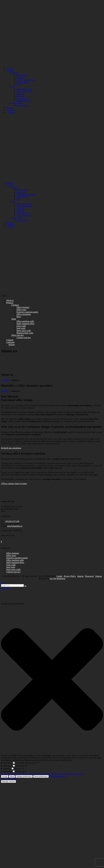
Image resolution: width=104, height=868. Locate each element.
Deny (12, 776)
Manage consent (8, 781)
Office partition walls (15, 560)
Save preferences (41, 776)
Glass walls (11, 565)
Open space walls (13, 569)
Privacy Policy (70, 576)
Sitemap (98, 576)
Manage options (8, 774)
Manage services (22, 774)
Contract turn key (13, 572)
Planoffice (5, 380)
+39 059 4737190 (12, 521)
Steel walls (11, 567)
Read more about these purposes (70, 774)
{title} (4, 779)
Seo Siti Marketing (57, 579)
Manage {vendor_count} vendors (43, 774)
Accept (5, 776)
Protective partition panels (17, 558)
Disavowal (89, 576)
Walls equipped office (15, 562)
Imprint (80, 576)
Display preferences (24, 776)
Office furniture (13, 553)
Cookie (59, 576)
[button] (52, 680)
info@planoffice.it (15, 526)
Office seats (11, 556)
